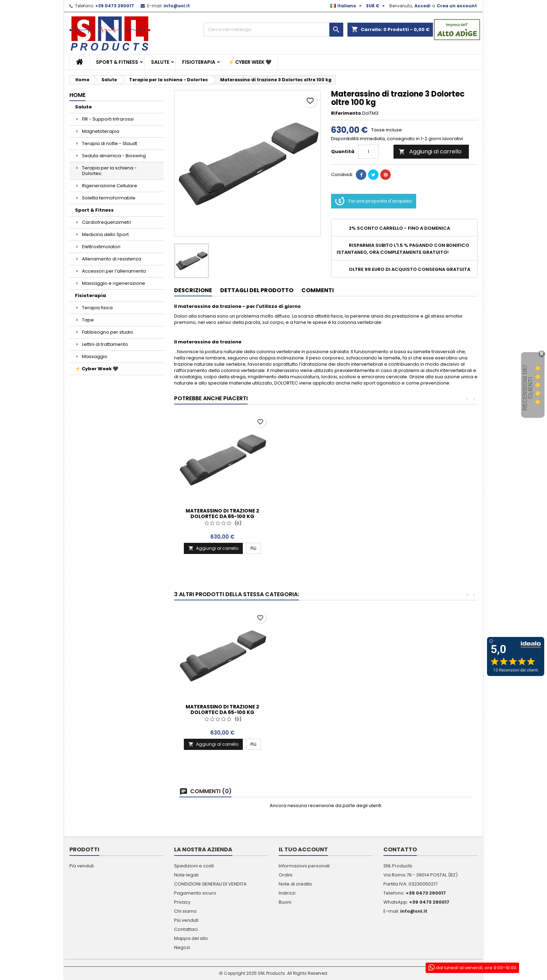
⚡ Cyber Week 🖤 (250, 62)
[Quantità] (368, 152)
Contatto (400, 849)
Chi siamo (185, 911)
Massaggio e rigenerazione (114, 283)
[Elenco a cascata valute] (376, 6)
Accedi (422, 6)
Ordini (286, 875)
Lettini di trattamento (105, 344)
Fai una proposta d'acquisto (374, 201)
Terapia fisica (97, 308)
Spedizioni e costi (194, 866)
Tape (88, 320)
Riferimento (346, 113)
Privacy (182, 902)
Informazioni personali (304, 866)
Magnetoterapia (101, 131)
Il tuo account (303, 849)
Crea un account (457, 6)
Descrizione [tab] (193, 290)
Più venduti (82, 866)
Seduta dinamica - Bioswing (114, 156)
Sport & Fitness (117, 62)
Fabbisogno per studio (108, 332)
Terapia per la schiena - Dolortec (109, 171)
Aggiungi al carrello (430, 151)
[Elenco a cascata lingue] (347, 6)
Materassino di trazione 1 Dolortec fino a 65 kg (222, 514)
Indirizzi (287, 893)
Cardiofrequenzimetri (107, 222)
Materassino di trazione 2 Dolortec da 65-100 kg (326, 514)
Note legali (186, 875)
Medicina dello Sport (105, 234)
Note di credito (295, 884)
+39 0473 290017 (115, 6)
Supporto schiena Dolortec (222, 707)
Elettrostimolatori (101, 247)
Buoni (285, 902)
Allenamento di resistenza (112, 259)
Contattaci (186, 929)
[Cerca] (273, 30)
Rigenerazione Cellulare (110, 186)
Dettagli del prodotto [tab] (257, 290)
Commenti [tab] (318, 290)
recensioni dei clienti (528, 388)
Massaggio (95, 356)
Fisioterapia (199, 62)
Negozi (182, 947)
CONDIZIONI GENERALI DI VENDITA (210, 884)
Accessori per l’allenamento (114, 271)
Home (77, 95)
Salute (160, 62)
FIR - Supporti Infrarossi (108, 119)
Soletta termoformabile (109, 198)
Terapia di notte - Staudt (110, 143)
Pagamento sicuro (195, 893)
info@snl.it (177, 6)
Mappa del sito (191, 938)
